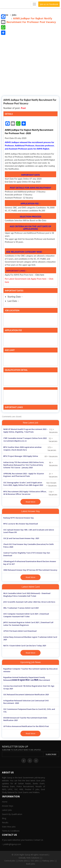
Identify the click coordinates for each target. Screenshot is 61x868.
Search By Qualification (12, 814)
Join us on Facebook (49, 4)
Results (5, 822)
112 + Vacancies (30, 431)
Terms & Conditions (11, 831)
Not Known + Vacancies (30, 484)
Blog (4, 818)
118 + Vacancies (30, 493)
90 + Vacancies (30, 465)
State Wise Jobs (9, 827)
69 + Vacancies (30, 456)
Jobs (14, 15)
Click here (40, 275)
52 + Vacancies (30, 440)
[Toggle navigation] (34, 4)
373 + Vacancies (30, 449)
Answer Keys (8, 806)
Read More (30, 502)
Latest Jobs (7, 810)
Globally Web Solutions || (30, 858)
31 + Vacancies (30, 475)
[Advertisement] (30, 62)
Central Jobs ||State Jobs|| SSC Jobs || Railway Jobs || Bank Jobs (31, 862)
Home (5, 802)
